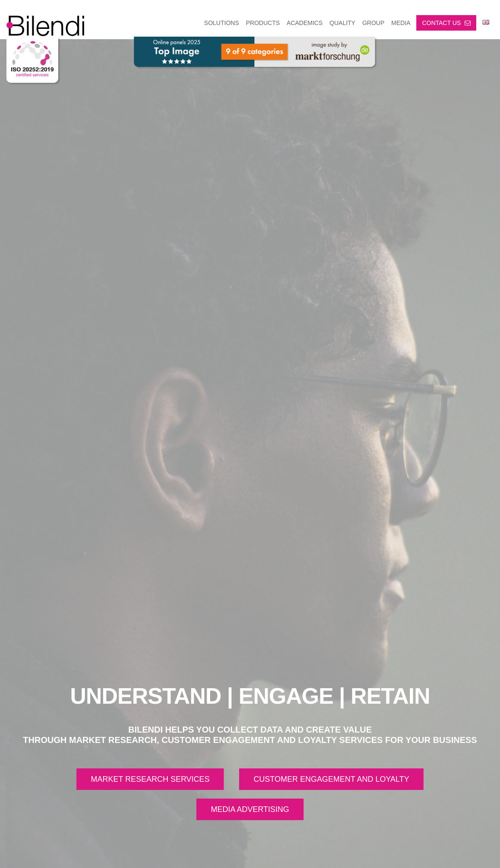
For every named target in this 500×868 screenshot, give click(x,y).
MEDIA (401, 23)
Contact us (446, 23)
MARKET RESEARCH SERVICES (150, 779)
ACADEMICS (305, 23)
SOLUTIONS (222, 23)
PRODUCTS (263, 23)
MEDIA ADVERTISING (250, 809)
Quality (343, 23)
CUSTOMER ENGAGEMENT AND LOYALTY (332, 779)
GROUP (373, 23)
